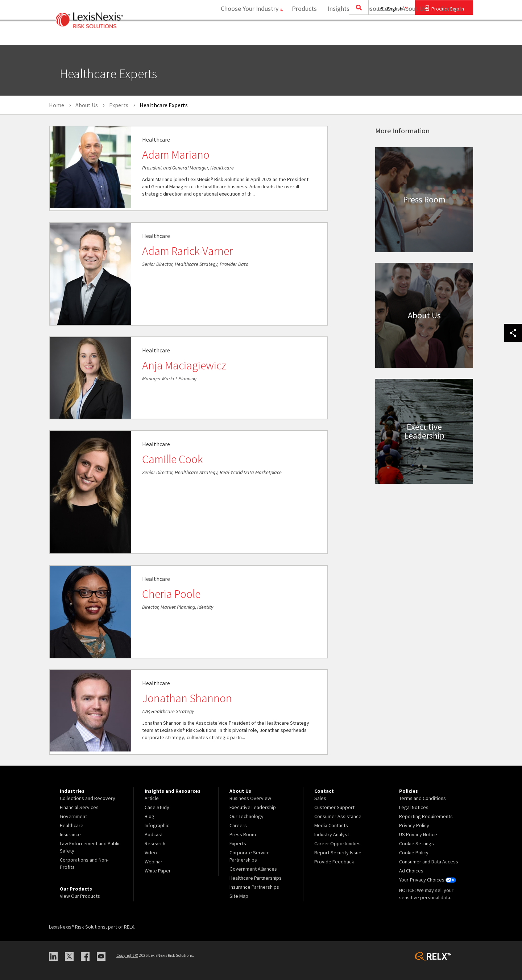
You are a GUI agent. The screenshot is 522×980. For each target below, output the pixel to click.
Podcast (154, 834)
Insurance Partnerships (254, 887)
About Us (412, 35)
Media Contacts (331, 825)
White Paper (158, 871)
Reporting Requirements (426, 816)
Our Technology (246, 816)
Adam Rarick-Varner (187, 251)
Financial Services (79, 807)
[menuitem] (302, 35)
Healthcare (72, 825)
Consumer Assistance (338, 816)
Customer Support (334, 807)
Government (73, 816)
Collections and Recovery (88, 798)
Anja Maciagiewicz (184, 365)
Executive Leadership (253, 807)
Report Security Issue (338, 853)
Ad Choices (411, 871)
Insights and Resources (357, 35)
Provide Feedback (334, 862)
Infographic (157, 825)
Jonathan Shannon (187, 698)
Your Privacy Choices (427, 880)
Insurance (70, 834)
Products (302, 35)
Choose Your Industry (244, 35)
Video (151, 853)
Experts (238, 843)
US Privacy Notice (418, 834)
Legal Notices (414, 807)
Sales (320, 798)
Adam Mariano (176, 155)
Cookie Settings (417, 843)
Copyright (127, 955)
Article (152, 798)
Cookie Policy (414, 853)
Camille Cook (173, 459)
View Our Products (80, 896)
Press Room (243, 834)
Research (155, 843)
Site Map (239, 896)
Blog (150, 816)
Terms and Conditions (422, 798)
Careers (238, 825)
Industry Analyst (332, 834)
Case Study (157, 807)
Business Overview (250, 798)
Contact (451, 35)
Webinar (154, 862)
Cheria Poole (171, 594)
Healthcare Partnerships (256, 878)
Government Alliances (253, 869)
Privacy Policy (414, 825)
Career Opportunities (337, 843)
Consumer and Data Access (429, 862)
